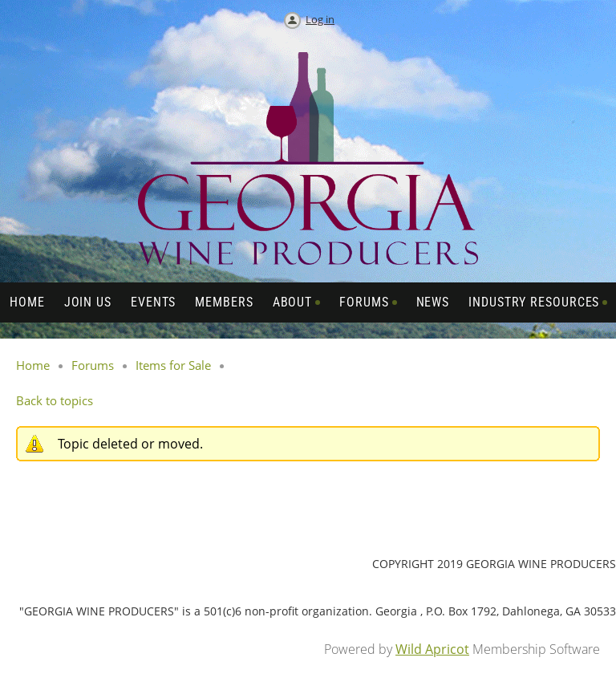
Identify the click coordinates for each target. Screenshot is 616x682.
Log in (320, 19)
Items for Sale (173, 365)
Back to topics (55, 400)
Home (33, 365)
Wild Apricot (432, 649)
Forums (93, 365)
